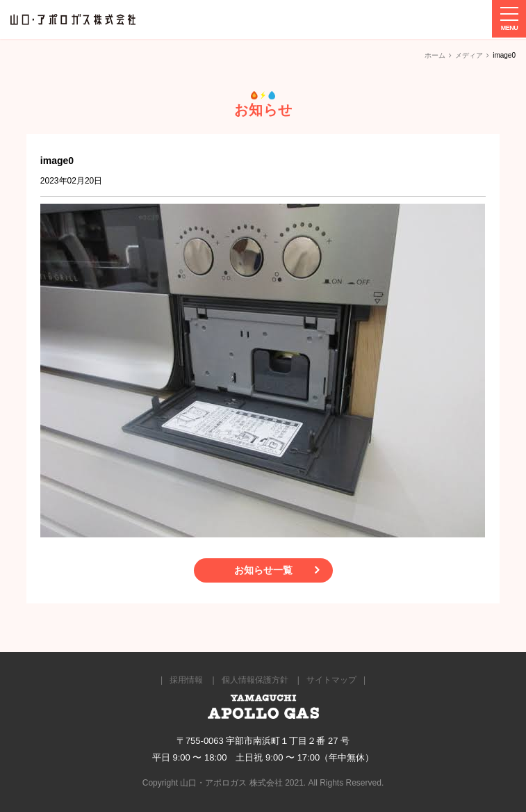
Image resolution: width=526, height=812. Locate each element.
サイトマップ (331, 680)
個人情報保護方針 (255, 680)
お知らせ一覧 (263, 570)
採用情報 (186, 680)
